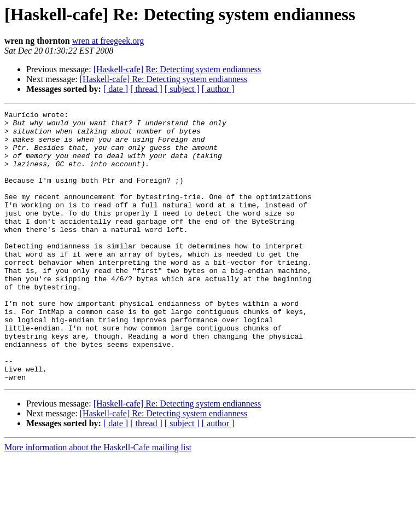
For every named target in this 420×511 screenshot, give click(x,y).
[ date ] (116, 89)
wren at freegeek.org (108, 41)
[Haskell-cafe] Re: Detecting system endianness (177, 69)
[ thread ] (146, 89)
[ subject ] (182, 89)
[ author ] (218, 89)
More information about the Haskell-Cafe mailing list (98, 501)
